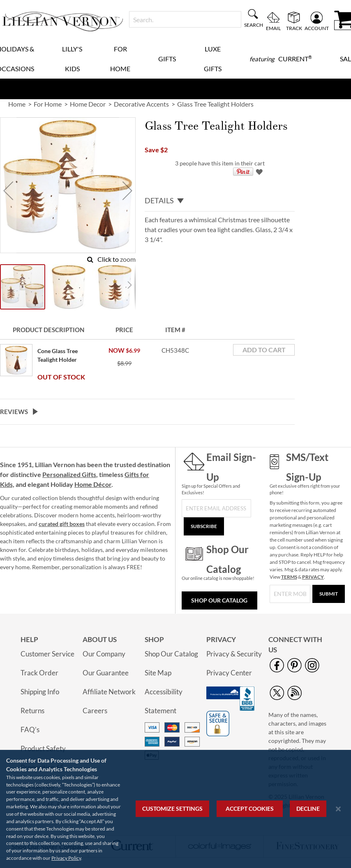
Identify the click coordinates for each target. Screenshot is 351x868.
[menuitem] (281, 59)
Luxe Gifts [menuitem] (213, 59)
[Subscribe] (204, 526)
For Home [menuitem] (120, 59)
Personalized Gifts (69, 474)
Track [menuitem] (294, 28)
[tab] (220, 201)
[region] (175, 809)
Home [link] (17, 104)
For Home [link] (48, 104)
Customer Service (47, 654)
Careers (95, 711)
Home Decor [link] (88, 104)
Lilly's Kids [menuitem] (72, 59)
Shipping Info (40, 692)
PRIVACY (313, 577)
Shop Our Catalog (219, 600)
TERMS (289, 577)
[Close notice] (338, 809)
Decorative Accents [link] (141, 104)
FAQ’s (30, 730)
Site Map (158, 673)
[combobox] (185, 19)
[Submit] (329, 594)
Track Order (39, 673)
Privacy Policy (66, 858)
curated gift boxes (62, 524)
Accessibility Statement (164, 701)
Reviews (14, 412)
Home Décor (93, 484)
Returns (32, 711)
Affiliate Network (109, 692)
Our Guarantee (106, 673)
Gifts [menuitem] (167, 59)
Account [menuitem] (317, 28)
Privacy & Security (234, 654)
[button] (8, 190)
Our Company (104, 654)
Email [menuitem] (273, 28)
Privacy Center (229, 673)
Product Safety (43, 748)
